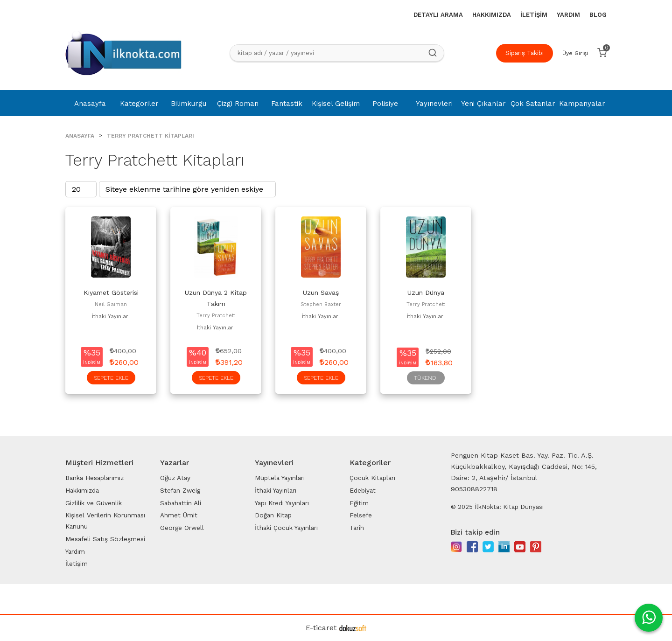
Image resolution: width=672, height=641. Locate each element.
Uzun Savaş (321, 293)
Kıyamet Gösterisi (111, 293)
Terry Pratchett (216, 316)
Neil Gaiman (111, 304)
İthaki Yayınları (111, 317)
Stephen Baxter (321, 304)
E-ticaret (321, 628)
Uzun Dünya (426, 293)
